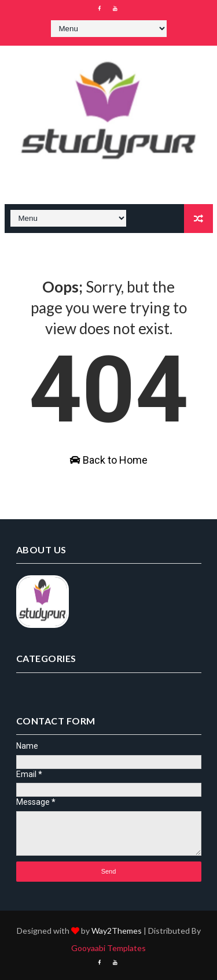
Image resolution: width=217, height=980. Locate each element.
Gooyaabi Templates (108, 948)
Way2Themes (117, 931)
